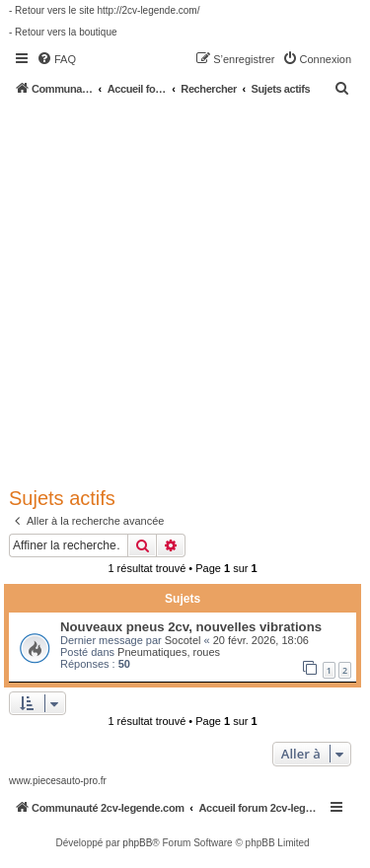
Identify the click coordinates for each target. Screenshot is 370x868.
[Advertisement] (185, 290)
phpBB (137, 843)
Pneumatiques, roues (169, 652)
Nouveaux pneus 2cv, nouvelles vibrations (191, 627)
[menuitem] (56, 59)
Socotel (183, 640)
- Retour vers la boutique (63, 32)
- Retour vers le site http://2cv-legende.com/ (104, 10)
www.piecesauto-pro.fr (58, 781)
